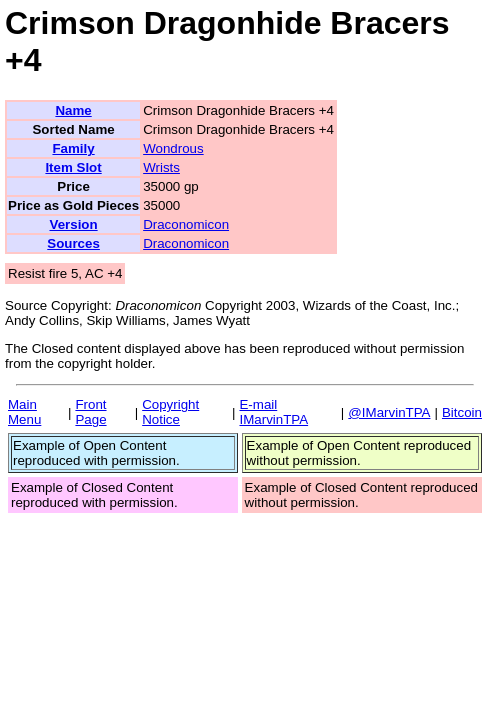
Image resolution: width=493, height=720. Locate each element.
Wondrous (173, 148)
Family (73, 148)
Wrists (161, 167)
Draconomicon (186, 224)
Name (73, 110)
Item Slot (73, 167)
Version (73, 224)
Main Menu (24, 412)
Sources (73, 243)
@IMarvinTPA (389, 412)
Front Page (90, 412)
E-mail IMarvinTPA (273, 412)
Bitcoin (462, 412)
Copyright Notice (170, 412)
